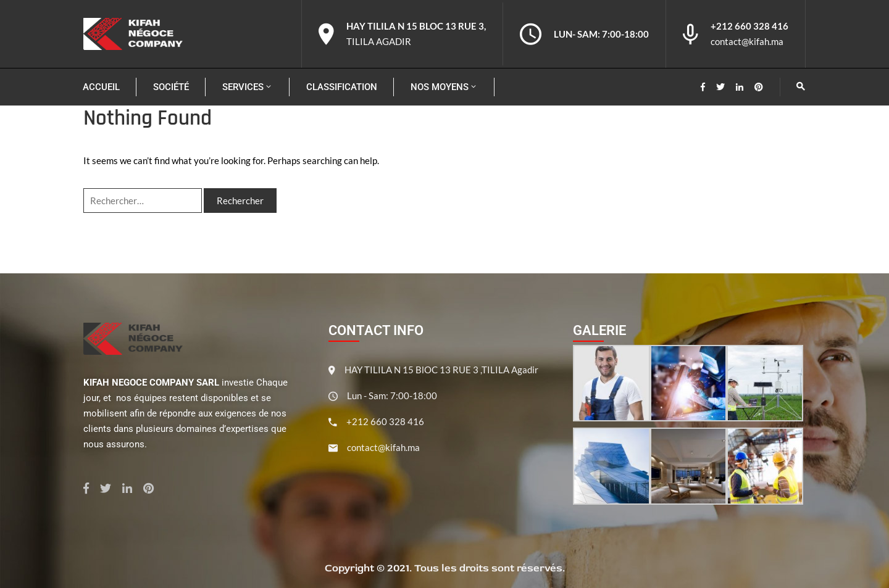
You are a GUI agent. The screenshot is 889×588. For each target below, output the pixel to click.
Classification (342, 87)
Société (171, 87)
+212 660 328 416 (749, 26)
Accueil (101, 87)
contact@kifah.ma (747, 41)
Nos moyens (444, 87)
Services (248, 87)
